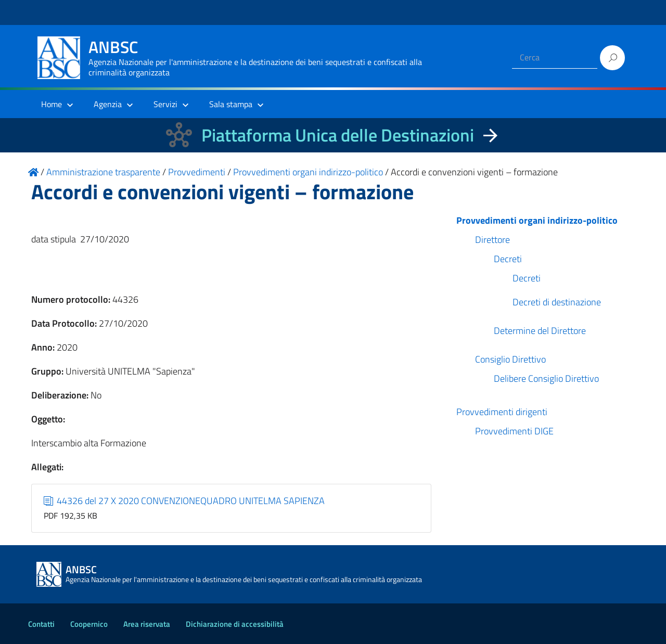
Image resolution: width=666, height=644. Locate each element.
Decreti (508, 259)
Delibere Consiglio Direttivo (546, 378)
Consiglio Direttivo (510, 359)
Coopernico (89, 624)
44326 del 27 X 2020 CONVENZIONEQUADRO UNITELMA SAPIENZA (184, 501)
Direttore (492, 240)
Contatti (41, 624)
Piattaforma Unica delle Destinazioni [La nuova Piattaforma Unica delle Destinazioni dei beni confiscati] (338, 135)
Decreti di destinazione (557, 302)
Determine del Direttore (540, 331)
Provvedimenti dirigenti (502, 412)
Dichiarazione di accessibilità (235, 624)
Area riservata (147, 624)
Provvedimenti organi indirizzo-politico (537, 220)
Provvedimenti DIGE (514, 431)
